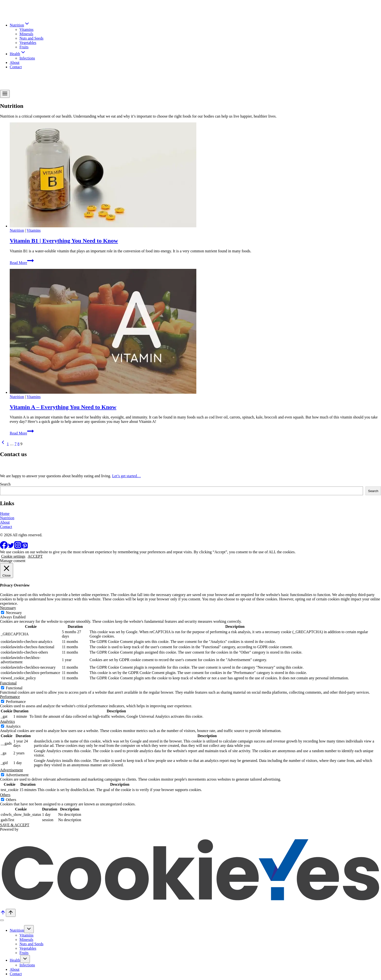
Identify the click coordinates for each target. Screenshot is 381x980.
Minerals (26, 34)
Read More (22, 263)
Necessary (14, 613)
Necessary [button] (8, 608)
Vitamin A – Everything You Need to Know (63, 407)
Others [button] (5, 795)
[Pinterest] (25, 548)
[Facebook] (4, 548)
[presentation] (195, 175)
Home (5, 514)
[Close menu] (2, 920)
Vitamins (26, 30)
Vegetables (28, 43)
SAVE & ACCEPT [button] (15, 825)
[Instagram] (18, 548)
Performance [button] (10, 697)
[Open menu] (5, 94)
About (15, 63)
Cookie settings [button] (13, 556)
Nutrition (17, 230)
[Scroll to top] (3, 914)
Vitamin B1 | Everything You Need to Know (64, 241)
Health (15, 960)
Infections (27, 58)
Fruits (24, 47)
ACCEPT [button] (35, 556)
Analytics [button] (7, 721)
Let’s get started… (126, 476)
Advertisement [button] (11, 770)
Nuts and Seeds (31, 38)
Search (5, 484)
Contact (16, 67)
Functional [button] (8, 683)
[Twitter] (11, 548)
